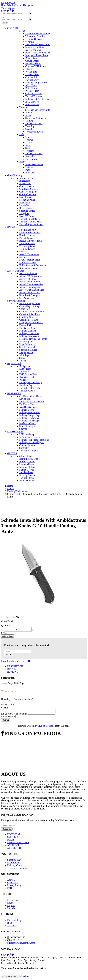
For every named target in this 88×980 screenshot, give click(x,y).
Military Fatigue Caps (30, 415)
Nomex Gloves (27, 470)
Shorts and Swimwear (36, 118)
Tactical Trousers (34, 96)
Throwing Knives (28, 246)
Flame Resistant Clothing (38, 34)
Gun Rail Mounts (28, 194)
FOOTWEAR (14, 835)
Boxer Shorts (32, 58)
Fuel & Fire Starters (29, 328)
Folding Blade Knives (30, 233)
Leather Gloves (27, 464)
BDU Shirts (31, 88)
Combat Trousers (34, 94)
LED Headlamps (27, 434)
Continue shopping (11, 977)
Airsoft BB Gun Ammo (31, 276)
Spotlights (24, 448)
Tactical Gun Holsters (30, 219)
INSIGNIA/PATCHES (18, 843)
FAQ (10, 889)
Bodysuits (30, 173)
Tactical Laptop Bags (30, 388)
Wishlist (11, 5)
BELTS (11, 841)
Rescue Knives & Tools (31, 241)
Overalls (29, 129)
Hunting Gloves (27, 462)
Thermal (29, 140)
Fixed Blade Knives (29, 230)
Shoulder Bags (26, 385)
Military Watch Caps (29, 421)
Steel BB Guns (26, 216)
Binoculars (24, 181)
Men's (22, 31)
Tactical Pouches (27, 391)
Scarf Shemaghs (27, 426)
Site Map (12, 909)
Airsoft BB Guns (27, 279)
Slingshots (24, 213)
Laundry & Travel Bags (31, 382)
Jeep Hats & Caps (28, 407)
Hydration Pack (27, 377)
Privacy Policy (14, 886)
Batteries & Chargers (29, 295)
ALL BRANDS (15, 849)
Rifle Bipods (25, 208)
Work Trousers (32, 91)
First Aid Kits (26, 325)
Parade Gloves (26, 472)
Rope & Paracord (28, 344)
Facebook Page (15, 921)
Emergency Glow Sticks (31, 323)
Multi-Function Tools (30, 260)
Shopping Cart (14, 861)
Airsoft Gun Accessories (31, 284)
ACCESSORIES (15, 846)
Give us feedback (46, 727)
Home (4, 5)
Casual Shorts (32, 61)
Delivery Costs (14, 866)
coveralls (30, 42)
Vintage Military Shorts (37, 55)
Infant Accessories (34, 164)
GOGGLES (13, 838)
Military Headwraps (29, 418)
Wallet (22, 380)
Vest (27, 137)
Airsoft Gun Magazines (31, 287)
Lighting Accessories (29, 437)
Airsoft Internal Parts (29, 293)
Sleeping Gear (26, 352)
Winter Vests (31, 113)
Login (4, 2)
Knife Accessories (28, 268)
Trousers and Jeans (34, 132)
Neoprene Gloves (28, 467)
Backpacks (24, 366)
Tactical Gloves (27, 478)
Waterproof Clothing (35, 36)
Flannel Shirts (32, 74)
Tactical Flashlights (29, 451)
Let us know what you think (15, 715)
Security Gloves (27, 475)
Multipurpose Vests (35, 47)
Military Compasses (29, 336)
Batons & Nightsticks (30, 303)
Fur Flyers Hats (27, 404)
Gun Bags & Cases (28, 189)
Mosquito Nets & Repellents (33, 339)
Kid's (22, 134)
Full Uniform (32, 159)
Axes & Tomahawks (29, 254)
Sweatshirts (31, 156)
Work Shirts (31, 72)
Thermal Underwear (35, 39)
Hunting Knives (27, 235)
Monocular (25, 203)
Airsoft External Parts (30, 282)
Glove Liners (26, 456)
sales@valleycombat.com (23, 944)
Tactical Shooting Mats (30, 222)
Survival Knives (27, 243)
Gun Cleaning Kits (28, 192)
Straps (22, 358)
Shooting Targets (27, 211)
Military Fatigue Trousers (38, 99)
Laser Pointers (26, 197)
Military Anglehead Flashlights (34, 440)
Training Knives (27, 249)
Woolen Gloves (27, 481)
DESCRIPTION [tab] (15, 666)
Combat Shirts (32, 77)
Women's (24, 107)
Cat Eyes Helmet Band (30, 396)
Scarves (23, 429)
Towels (23, 361)
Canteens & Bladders (30, 314)
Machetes (24, 257)
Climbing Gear (27, 317)
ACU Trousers (32, 102)
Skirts (28, 115)
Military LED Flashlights (31, 442)
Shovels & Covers (28, 350)
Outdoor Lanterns (28, 445)
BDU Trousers (32, 104)
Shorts (28, 145)
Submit (9, 654)
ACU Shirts (31, 85)
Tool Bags (24, 372)
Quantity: (6, 626)
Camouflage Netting (29, 306)
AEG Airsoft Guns (28, 273)
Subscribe (7, 830)
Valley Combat (8, 8)
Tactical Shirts (32, 80)
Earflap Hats (25, 399)
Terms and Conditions (18, 869)
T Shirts (29, 69)
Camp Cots (25, 309)
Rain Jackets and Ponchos (38, 53)
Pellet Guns (25, 205)
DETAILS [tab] (12, 669)
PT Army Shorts (33, 64)
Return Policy (14, 863)
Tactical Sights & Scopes (31, 224)
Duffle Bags (25, 369)
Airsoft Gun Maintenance (32, 290)
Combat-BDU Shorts (35, 66)
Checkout (25, 977)
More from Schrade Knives (16, 661)
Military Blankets (28, 331)
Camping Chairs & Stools (32, 312)
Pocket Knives (26, 238)
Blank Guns (25, 183)
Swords (23, 252)
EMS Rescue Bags (28, 374)
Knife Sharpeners (28, 263)
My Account (13, 901)
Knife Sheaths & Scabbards (33, 265)
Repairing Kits (26, 342)
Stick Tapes (25, 355)
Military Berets (27, 410)
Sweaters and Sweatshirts (38, 44)
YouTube (12, 926)
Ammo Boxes (26, 178)
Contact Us (20, 5)
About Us (12, 881)
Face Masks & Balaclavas (32, 402)
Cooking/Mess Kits (29, 320)
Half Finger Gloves (29, 459)
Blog (10, 924)
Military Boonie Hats (30, 412)
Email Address (8, 717)
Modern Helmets (27, 423)
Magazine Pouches (28, 200)
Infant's (23, 162)
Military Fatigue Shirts (36, 83)
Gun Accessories (27, 186)
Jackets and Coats (34, 50)
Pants (28, 170)
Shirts (28, 148)
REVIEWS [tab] (13, 672)
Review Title (7, 705)
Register (11, 2)
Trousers (29, 151)
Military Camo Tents (29, 333)
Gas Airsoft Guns (28, 298)
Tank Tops (30, 126)
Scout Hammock (27, 347)
